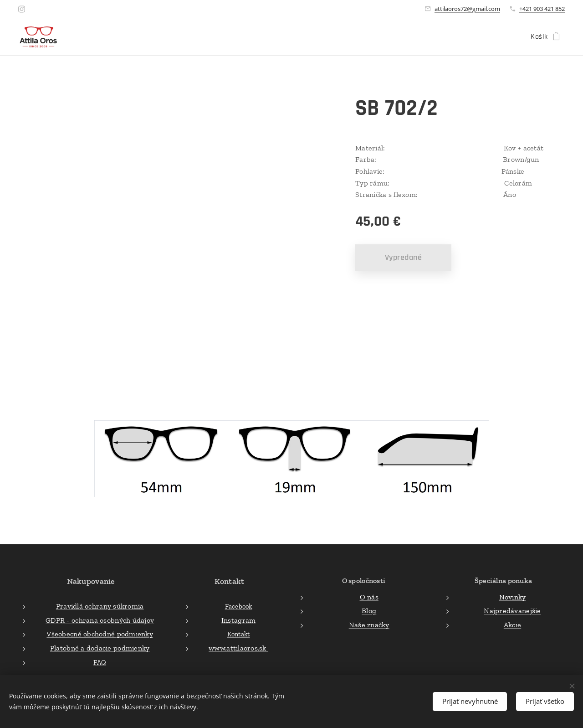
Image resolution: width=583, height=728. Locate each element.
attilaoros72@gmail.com (467, 9)
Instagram (238, 620)
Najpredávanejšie (512, 611)
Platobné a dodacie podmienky (100, 648)
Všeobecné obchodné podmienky (100, 634)
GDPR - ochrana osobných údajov (100, 620)
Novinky (513, 597)
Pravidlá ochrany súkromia (100, 607)
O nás (369, 597)
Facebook (239, 607)
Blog (369, 611)
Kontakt (239, 635)
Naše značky (369, 625)
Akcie (512, 625)
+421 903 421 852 (542, 9)
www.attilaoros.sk (239, 648)
